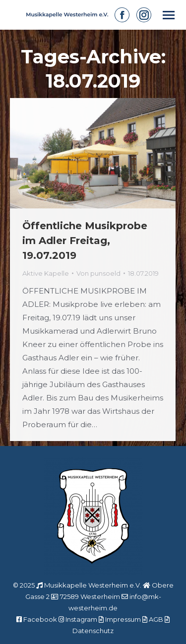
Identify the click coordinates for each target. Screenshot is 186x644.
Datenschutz (93, 631)
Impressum (123, 619)
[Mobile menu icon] (169, 15)
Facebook (40, 619)
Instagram (81, 619)
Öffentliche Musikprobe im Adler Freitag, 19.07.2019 (85, 241)
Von (98, 273)
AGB (156, 619)
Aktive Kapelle (46, 273)
